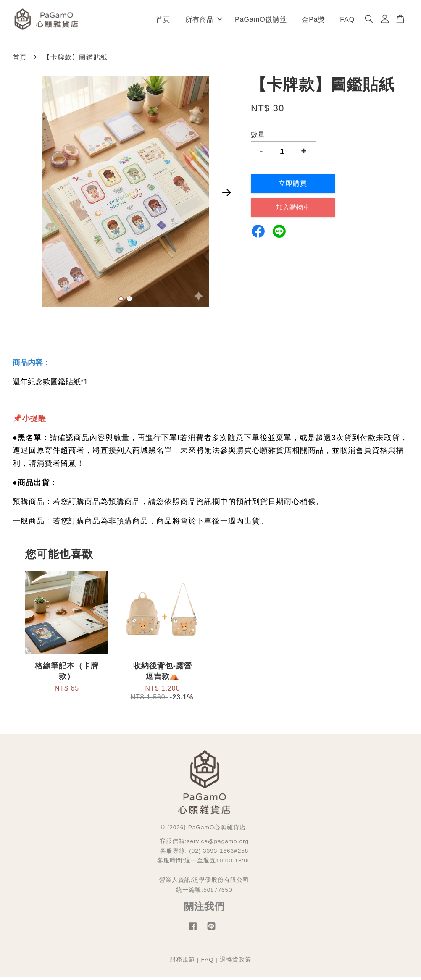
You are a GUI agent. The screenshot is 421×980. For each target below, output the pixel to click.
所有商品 (204, 21)
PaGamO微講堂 (261, 21)
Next (227, 196)
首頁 (163, 21)
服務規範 (182, 963)
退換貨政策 (235, 963)
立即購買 (293, 187)
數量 (258, 138)
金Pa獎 (313, 21)
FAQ (347, 21)
